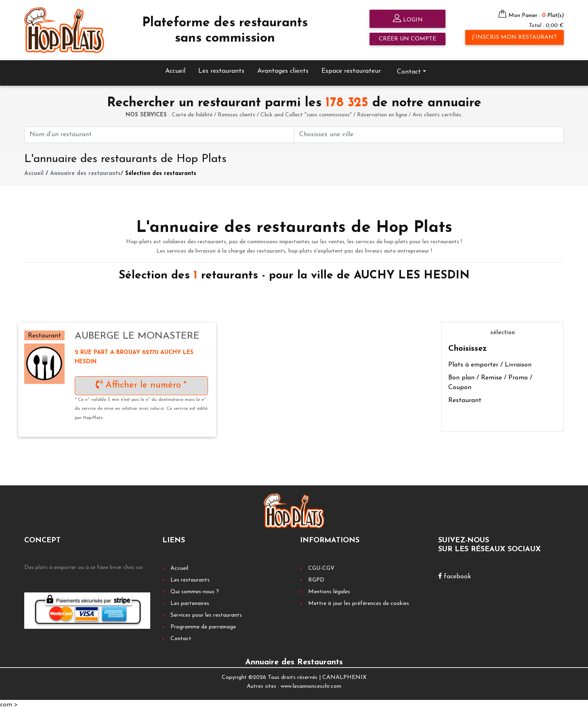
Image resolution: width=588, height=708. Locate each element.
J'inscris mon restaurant (514, 37)
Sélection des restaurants (161, 172)
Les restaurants (221, 70)
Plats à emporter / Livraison (490, 364)
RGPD (316, 578)
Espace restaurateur (351, 70)
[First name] (159, 133)
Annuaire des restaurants (85, 172)
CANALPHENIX (344, 676)
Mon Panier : (536, 16)
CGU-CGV (321, 567)
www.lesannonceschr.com (311, 685)
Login (408, 19)
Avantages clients (283, 70)
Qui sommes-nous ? (195, 590)
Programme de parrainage (203, 625)
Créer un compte (407, 39)
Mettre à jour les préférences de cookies (359, 602)
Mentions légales (329, 590)
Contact (409, 70)
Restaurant (465, 399)
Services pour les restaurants (206, 614)
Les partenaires (190, 602)
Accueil (175, 70)
